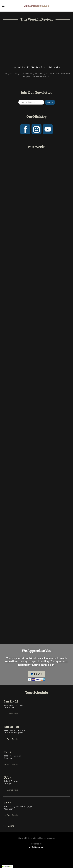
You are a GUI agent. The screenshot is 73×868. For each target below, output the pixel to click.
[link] (36, 6)
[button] (6, 6)
